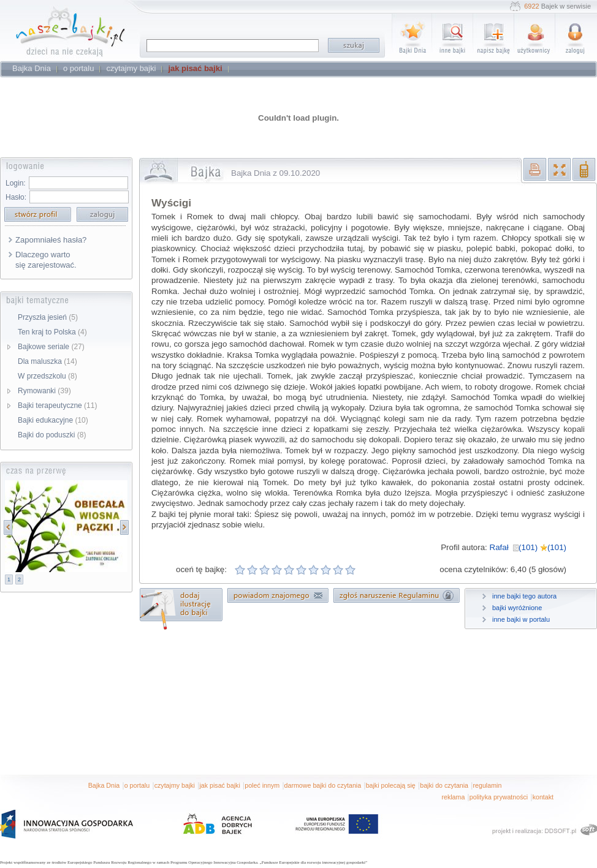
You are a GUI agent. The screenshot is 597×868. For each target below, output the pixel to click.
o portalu (137, 785)
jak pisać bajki (219, 785)
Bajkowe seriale (51, 347)
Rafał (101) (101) (528, 547)
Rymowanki (44, 391)
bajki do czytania (444, 785)
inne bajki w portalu (521, 619)
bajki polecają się (391, 785)
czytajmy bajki (175, 785)
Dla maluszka (48, 361)
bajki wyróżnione (517, 608)
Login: (16, 183)
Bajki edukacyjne (53, 420)
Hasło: (16, 197)
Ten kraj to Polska (52, 332)
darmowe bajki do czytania (323, 785)
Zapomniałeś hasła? (51, 240)
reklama (453, 797)
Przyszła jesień (48, 317)
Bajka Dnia (104, 785)
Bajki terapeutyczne (57, 406)
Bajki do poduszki (52, 435)
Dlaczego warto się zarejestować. (46, 260)
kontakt (543, 797)
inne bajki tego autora (524, 596)
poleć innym (262, 785)
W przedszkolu (48, 376)
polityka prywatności (499, 797)
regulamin (488, 785)
